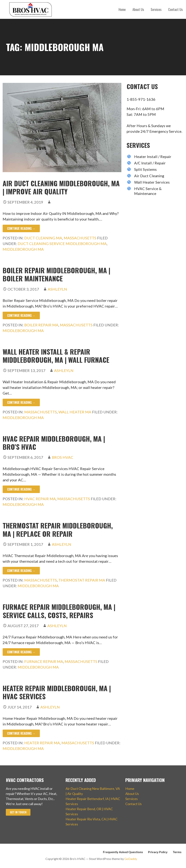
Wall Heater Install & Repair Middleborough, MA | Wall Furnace (56, 356)
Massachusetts (80, 238)
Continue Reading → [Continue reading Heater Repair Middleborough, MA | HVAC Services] (21, 733)
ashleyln (57, 289)
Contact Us (175, 9)
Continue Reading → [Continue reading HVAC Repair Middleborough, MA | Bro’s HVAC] (21, 489)
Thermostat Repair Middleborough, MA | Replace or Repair (58, 529)
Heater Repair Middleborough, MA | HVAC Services (57, 692)
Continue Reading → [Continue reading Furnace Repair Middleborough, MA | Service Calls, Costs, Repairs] (21, 652)
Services (156, 9)
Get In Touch (18, 812)
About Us (138, 9)
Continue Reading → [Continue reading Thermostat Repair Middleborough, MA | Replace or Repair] (21, 571)
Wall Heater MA (75, 412)
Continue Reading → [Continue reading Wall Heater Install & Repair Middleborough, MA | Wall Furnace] (21, 402)
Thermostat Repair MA (82, 580)
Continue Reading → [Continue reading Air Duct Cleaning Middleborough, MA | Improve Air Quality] (21, 228)
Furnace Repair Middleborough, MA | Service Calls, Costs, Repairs (59, 611)
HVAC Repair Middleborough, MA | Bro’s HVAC (54, 443)
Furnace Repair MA (44, 661)
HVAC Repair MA (40, 499)
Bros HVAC (63, 457)
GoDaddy (131, 859)
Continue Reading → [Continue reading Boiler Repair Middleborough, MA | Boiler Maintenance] (21, 315)
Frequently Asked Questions (123, 852)
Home (122, 9)
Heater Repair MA (42, 743)
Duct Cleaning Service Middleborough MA (62, 244)
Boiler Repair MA (41, 325)
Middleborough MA (23, 249)
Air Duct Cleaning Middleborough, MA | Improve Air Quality (61, 187)
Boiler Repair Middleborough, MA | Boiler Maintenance (56, 274)
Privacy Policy (158, 852)
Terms (177, 852)
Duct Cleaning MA (43, 238)
